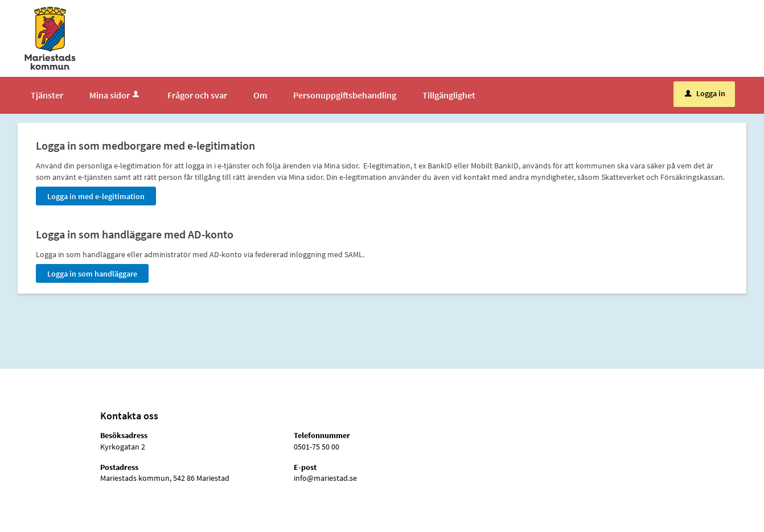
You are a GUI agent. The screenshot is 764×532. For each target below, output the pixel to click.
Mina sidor (115, 95)
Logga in (705, 93)
